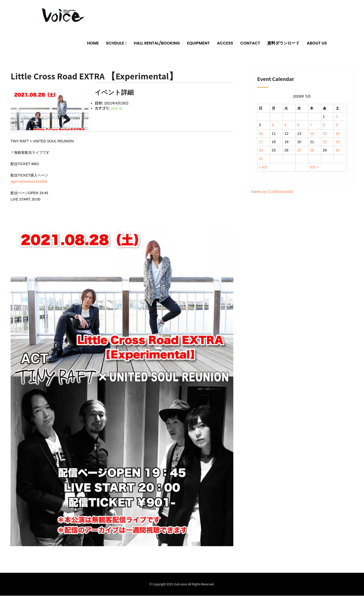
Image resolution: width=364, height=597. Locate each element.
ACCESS (225, 44)
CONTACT (250, 44)
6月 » (314, 168)
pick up (117, 110)
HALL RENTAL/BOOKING (157, 44)
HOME (93, 44)
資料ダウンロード (283, 44)
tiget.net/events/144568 (29, 183)
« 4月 (263, 168)
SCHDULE (115, 44)
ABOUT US (317, 44)
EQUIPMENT (198, 44)
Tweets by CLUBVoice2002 (272, 193)
